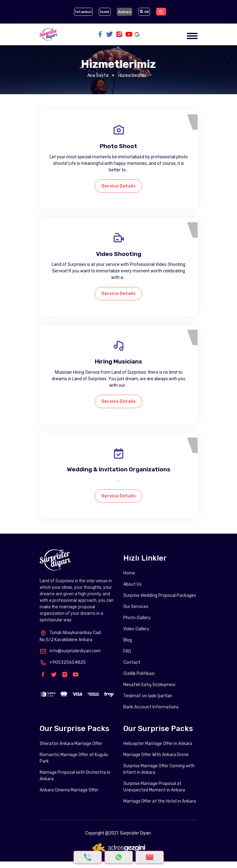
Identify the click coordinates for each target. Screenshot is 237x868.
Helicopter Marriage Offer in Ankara (158, 744)
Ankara (125, 12)
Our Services (136, 607)
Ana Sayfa (98, 75)
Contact (132, 662)
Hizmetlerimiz (132, 75)
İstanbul (83, 12)
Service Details (118, 186)
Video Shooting (119, 254)
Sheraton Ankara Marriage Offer (71, 744)
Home (129, 573)
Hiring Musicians (118, 361)
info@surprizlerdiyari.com (70, 651)
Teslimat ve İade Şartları (148, 696)
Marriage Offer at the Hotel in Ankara (160, 801)
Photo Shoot (118, 146)
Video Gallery (136, 629)
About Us (132, 584)
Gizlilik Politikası (139, 674)
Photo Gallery (137, 618)
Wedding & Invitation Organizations (119, 469)
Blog (128, 640)
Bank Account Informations (151, 707)
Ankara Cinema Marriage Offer (69, 790)
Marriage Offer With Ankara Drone (156, 755)
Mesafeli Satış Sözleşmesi (149, 685)
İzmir (105, 12)
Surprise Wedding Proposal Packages (160, 595)
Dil (144, 12)
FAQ (127, 651)
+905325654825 (63, 662)
